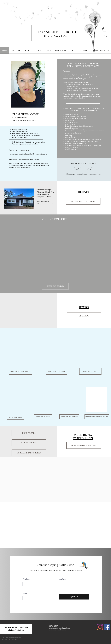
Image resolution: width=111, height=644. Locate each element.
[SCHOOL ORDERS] (29, 443)
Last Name (62, 579)
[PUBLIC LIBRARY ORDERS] (29, 453)
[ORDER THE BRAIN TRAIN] (69, 417)
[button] (104, 29)
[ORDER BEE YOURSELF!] (90, 371)
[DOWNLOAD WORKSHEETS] (84, 445)
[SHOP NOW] (84, 316)
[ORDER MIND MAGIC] (15, 417)
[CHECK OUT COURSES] (55, 286)
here (99, 174)
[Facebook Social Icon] (107, 627)
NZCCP (25, 164)
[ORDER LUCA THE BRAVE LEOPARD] (97, 417)
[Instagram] (100, 627)
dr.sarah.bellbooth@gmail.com (60, 628)
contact (22, 150)
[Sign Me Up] (74, 597)
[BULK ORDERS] (29, 433)
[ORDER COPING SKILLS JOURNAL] (21, 371)
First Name (26, 579)
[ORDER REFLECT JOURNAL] (56, 371)
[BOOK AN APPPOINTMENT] (83, 201)
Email (25, 593)
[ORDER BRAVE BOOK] (43, 417)
